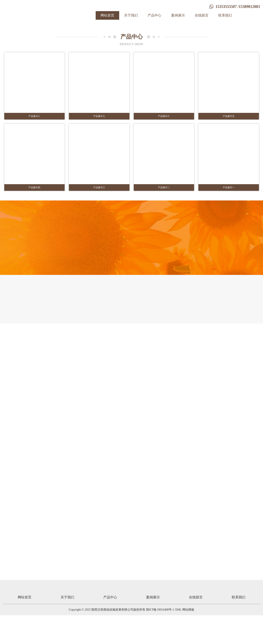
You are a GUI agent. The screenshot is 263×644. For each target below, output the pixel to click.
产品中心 (155, 15)
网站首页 (107, 15)
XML (178, 638)
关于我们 (131, 15)
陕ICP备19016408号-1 (160, 638)
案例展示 (178, 15)
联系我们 (225, 15)
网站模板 (188, 638)
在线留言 (202, 15)
